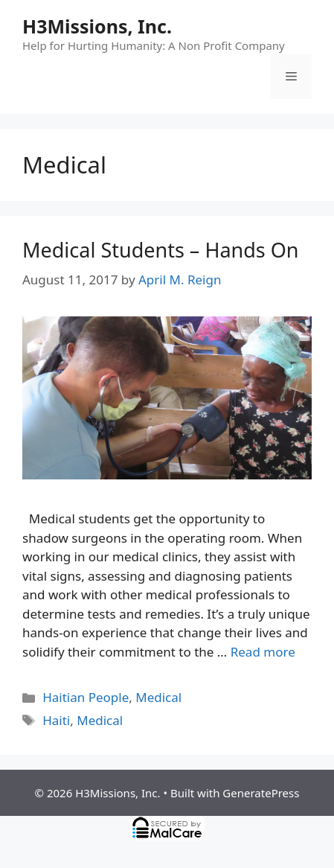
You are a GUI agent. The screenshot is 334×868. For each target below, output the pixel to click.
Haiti (56, 720)
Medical (158, 697)
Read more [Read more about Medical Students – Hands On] (263, 652)
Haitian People (86, 697)
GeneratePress (261, 793)
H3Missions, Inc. (97, 26)
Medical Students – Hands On (161, 250)
